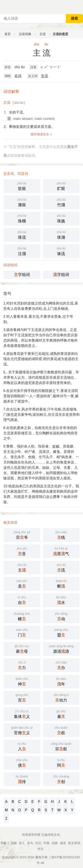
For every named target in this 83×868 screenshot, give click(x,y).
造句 (7, 293)
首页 (8, 34)
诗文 (38, 843)
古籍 (14, 843)
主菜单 (79, 7)
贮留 (61, 186)
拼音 (8, 67)
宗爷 (22, 535)
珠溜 (61, 234)
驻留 (22, 186)
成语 (63, 843)
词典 (55, 843)
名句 (30, 843)
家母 (22, 649)
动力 (61, 697)
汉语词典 (25, 34)
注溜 (22, 251)
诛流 (61, 251)
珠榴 (22, 218)
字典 (46, 843)
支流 (44, 76)
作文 (41, 849)
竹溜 (61, 202)
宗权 (61, 746)
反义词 (33, 76)
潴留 (22, 202)
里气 (61, 551)
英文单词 (74, 843)
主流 (42, 34)
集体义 (22, 714)
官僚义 (22, 730)
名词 (18, 76)
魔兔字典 (41, 857)
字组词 (22, 275)
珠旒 (61, 218)
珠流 (22, 234)
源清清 (61, 649)
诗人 (22, 843)
